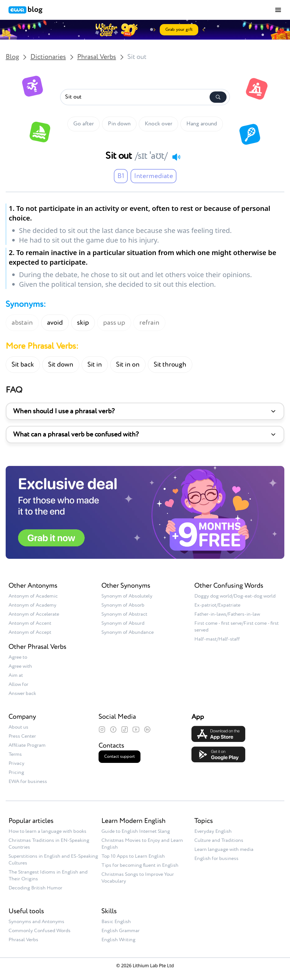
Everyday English (213, 831)
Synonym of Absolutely (127, 596)
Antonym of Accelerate (34, 614)
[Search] (218, 97)
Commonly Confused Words (40, 931)
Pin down (119, 124)
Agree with (20, 666)
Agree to (18, 657)
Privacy (16, 763)
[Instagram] (102, 729)
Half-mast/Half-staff (217, 639)
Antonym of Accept (30, 632)
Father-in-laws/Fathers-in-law (227, 614)
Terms (15, 754)
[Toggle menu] (278, 10)
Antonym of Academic (33, 596)
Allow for (18, 684)
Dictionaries (48, 57)
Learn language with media (224, 850)
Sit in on (128, 365)
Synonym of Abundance (128, 632)
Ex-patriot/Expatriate (217, 605)
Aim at (16, 675)
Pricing (16, 773)
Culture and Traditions (219, 840)
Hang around (202, 124)
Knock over (158, 124)
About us (18, 727)
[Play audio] (176, 157)
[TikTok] (125, 729)
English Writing (118, 940)
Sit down (61, 365)
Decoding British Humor (35, 888)
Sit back (23, 365)
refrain (149, 323)
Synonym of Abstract (124, 614)
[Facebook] (113, 729)
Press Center (22, 736)
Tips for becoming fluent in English (140, 865)
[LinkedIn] (147, 729)
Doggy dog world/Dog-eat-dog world (235, 596)
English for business (216, 859)
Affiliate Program (27, 745)
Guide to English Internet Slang (136, 831)
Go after (84, 124)
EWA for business (28, 782)
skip (83, 323)
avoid (55, 323)
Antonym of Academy (32, 605)
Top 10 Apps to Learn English (133, 856)
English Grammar (121, 931)
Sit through (170, 365)
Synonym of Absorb (123, 605)
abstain (22, 323)
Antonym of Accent (30, 623)
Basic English (116, 922)
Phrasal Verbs (97, 57)
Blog (12, 57)
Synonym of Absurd (123, 623)
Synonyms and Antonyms (36, 922)
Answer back (22, 694)
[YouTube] (136, 729)
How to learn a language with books (47, 831)
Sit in (95, 365)
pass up (114, 323)
